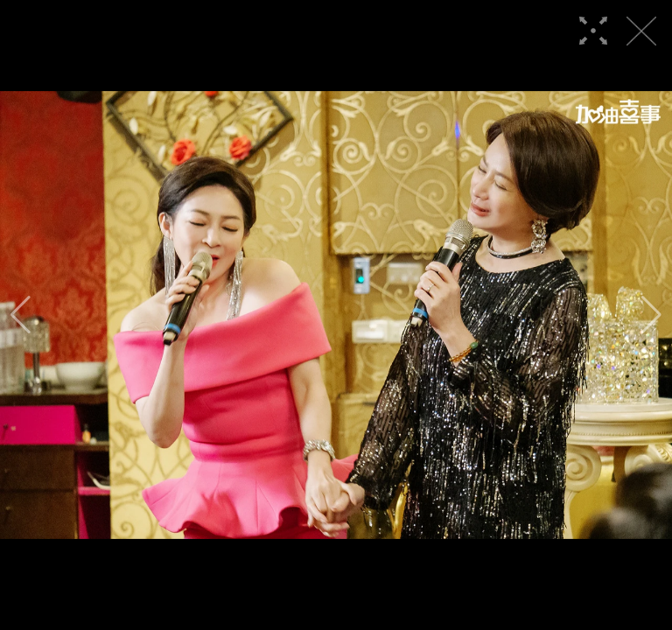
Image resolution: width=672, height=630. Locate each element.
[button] (21, 315)
